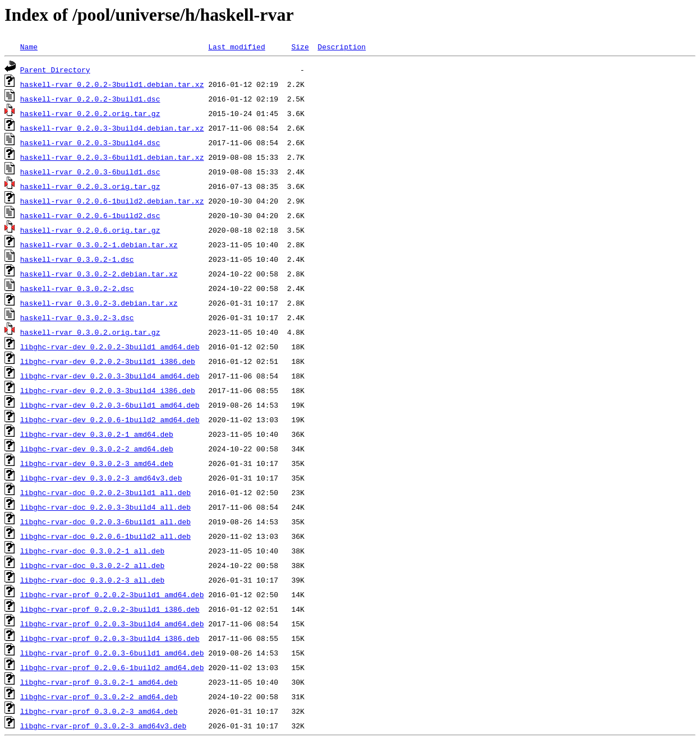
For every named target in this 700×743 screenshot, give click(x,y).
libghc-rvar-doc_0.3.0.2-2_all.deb (92, 565)
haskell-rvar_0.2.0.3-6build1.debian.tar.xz (112, 157)
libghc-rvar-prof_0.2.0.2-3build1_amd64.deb (112, 594)
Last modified (236, 47)
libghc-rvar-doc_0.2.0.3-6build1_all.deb (105, 522)
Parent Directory (55, 70)
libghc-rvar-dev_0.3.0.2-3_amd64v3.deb (101, 478)
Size (300, 47)
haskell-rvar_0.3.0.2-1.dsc (77, 259)
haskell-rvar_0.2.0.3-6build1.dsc (90, 172)
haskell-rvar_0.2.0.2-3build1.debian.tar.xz (112, 84)
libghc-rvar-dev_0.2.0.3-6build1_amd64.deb (110, 405)
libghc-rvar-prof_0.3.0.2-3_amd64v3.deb (103, 726)
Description (342, 47)
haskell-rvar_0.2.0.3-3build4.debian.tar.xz (112, 128)
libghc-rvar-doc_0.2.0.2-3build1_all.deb (105, 492)
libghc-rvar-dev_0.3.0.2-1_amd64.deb (97, 434)
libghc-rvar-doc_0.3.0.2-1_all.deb (92, 551)
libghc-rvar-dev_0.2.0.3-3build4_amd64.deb (110, 376)
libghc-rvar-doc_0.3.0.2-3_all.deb (92, 580)
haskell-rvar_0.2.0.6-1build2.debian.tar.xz (112, 201)
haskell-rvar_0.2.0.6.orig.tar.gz (90, 230)
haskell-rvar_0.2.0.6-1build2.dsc (90, 215)
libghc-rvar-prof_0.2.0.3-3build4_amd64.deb (112, 624)
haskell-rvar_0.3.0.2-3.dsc (77, 317)
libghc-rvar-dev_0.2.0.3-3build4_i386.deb (108, 390)
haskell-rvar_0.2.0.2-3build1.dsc (90, 99)
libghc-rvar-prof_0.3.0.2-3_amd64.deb (99, 711)
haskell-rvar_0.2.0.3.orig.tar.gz (90, 186)
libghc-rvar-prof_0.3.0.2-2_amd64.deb (99, 696)
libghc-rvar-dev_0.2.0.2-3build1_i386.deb (108, 361)
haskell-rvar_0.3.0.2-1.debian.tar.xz (99, 244)
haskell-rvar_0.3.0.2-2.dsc (77, 288)
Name (29, 47)
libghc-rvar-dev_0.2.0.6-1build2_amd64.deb (110, 419)
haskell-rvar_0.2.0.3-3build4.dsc (90, 142)
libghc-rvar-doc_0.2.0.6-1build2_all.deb (105, 536)
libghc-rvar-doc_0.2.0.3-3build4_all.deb (105, 507)
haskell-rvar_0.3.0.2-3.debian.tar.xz (99, 303)
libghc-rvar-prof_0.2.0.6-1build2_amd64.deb (112, 667)
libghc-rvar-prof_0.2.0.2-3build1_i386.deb (110, 609)
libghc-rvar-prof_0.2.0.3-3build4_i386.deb (110, 638)
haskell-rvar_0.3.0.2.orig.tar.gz (90, 332)
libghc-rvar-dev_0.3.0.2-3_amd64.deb (97, 463)
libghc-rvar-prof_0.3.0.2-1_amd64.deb (99, 682)
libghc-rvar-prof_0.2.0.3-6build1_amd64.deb (112, 653)
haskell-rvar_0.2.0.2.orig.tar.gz (90, 113)
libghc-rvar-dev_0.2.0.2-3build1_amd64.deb (110, 347)
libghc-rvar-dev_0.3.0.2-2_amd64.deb (97, 449)
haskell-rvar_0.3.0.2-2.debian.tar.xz (99, 274)
